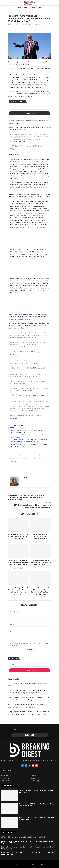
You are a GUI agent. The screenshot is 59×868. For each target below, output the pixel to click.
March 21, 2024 (16, 355)
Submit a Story (35, 781)
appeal (23, 455)
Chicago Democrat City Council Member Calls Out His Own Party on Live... (41, 562)
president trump (43, 458)
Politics (32, 8)
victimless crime (13, 461)
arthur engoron (33, 455)
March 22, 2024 (39, 368)
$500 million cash (14, 455)
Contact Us (5, 775)
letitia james (23, 458)
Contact (33, 865)
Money (40, 8)
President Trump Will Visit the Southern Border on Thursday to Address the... (18, 537)
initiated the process (23, 314)
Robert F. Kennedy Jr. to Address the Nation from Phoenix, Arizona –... (41, 537)
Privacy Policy (5, 778)
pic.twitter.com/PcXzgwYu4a (18, 347)
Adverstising (34, 775)
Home (18, 865)
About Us (25, 865)
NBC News (15, 155)
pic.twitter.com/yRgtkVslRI (18, 141)
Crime (25, 8)
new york (32, 458)
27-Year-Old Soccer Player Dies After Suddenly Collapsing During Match (23, 837)
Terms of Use (5, 781)
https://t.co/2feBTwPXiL (29, 411)
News (19, 8)
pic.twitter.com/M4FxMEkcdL (25, 390)
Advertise (40, 865)
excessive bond (13, 458)
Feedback (33, 778)
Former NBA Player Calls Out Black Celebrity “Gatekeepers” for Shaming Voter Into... (18, 590)
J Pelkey (16, 24)
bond (42, 455)
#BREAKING (15, 374)
